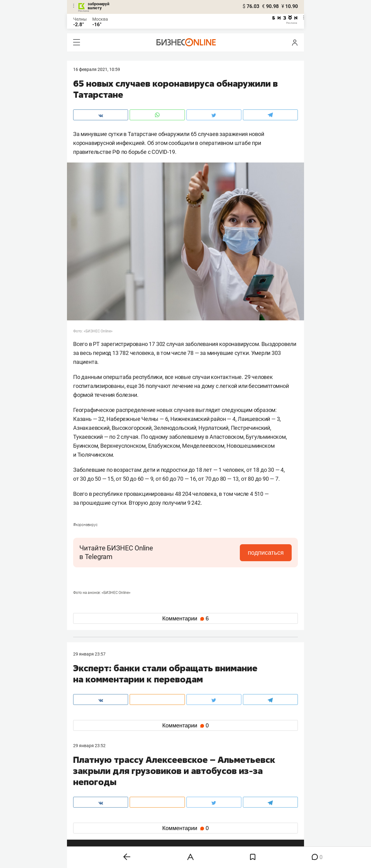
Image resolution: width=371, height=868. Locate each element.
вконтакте (89, 806)
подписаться (266, 553)
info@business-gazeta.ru (97, 784)
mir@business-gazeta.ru (172, 784)
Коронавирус (85, 525)
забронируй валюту (98, 6)
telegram (87, 815)
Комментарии (185, 619)
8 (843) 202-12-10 (90, 777)
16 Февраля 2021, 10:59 (97, 69)
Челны (80, 19)
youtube (86, 825)
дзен (195, 815)
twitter (197, 806)
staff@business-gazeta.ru (248, 777)
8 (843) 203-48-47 (165, 777)
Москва (100, 19)
